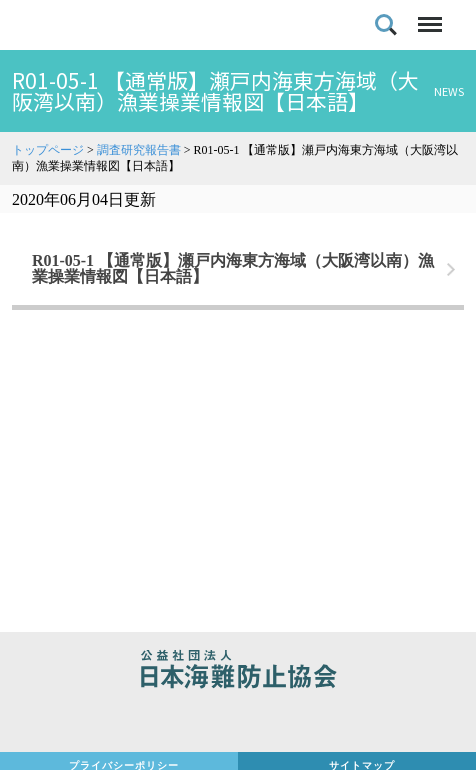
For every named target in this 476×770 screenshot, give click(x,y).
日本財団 (238, 722)
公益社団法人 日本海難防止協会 (238, 672)
